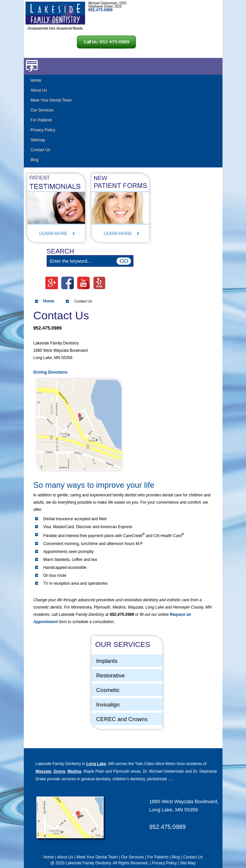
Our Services (42, 110)
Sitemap (38, 140)
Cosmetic (108, 690)
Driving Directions (50, 372)
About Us (39, 90)
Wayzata (43, 771)
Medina (74, 771)
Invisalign (108, 705)
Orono (59, 771)
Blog (34, 160)
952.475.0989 (168, 827)
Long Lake (96, 764)
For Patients (41, 120)
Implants (107, 661)
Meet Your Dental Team (51, 100)
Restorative (111, 676)
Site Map (188, 863)
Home (36, 80)
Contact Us (40, 150)
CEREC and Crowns (122, 719)
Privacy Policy (43, 130)
